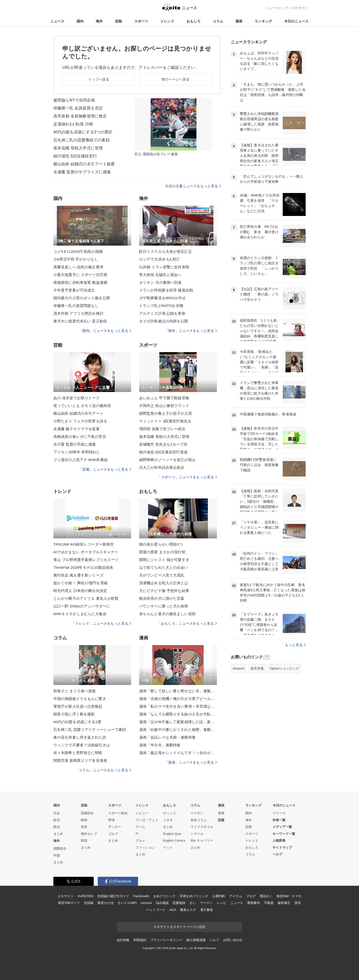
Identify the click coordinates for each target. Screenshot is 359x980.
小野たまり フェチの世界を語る (80, 421)
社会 (57, 813)
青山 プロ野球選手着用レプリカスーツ (86, 560)
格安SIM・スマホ (289, 896)
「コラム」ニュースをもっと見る (103, 770)
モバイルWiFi (127, 903)
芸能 (118, 21)
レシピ (222, 903)
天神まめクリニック (194, 896)
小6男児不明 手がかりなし (76, 259)
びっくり (170, 813)
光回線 (89, 903)
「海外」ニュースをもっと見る (191, 331)
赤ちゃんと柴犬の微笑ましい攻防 (167, 614)
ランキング (263, 21)
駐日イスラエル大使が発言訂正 (166, 251)
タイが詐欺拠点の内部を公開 (164, 321)
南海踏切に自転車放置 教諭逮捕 (80, 282)
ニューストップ (277, 8)
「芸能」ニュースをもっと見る (105, 469)
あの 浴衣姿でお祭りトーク (77, 398)
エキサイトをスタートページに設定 (179, 927)
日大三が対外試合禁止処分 (162, 467)
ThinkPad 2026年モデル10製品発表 (83, 567)
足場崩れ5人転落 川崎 (73, 124)
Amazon (239, 668)
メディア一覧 (282, 827)
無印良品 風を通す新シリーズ (78, 575)
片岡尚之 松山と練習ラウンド (164, 406)
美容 (298, 903)
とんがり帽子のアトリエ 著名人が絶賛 (86, 598)
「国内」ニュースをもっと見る (105, 331)
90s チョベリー (202, 840)
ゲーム (140, 827)
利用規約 (140, 940)
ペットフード (156, 910)
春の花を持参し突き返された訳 (80, 737)
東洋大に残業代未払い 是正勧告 (80, 321)
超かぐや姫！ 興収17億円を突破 (81, 583)
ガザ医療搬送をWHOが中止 (163, 298)
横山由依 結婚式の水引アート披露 (84, 164)
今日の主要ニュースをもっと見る (193, 186)
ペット (168, 847)
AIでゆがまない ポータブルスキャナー (86, 552)
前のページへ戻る (176, 79)
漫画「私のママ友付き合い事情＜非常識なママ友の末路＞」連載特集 (178, 706)
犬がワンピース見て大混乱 (162, 575)
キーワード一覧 (284, 834)
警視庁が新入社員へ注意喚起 (78, 706)
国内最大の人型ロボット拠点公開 (82, 298)
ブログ (251, 896)
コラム (218, 21)
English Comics (174, 840)
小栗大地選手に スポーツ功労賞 (80, 275)
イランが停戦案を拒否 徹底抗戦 (166, 290)
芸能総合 (87, 813)
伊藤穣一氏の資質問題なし (76, 306)
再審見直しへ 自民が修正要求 (78, 267)
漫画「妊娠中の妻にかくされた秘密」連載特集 (178, 730)
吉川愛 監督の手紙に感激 (75, 444)
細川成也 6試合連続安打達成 (163, 452)
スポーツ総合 (118, 813)
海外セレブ (89, 834)
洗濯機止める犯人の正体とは (164, 583)
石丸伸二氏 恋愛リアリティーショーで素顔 (90, 730)
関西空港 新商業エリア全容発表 (80, 760)
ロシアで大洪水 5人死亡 (160, 259)
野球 (111, 820)
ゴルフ (113, 834)
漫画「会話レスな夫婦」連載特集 (167, 737)
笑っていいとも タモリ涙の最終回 (82, 406)
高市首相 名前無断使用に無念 (80, 116)
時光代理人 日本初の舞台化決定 (80, 591)
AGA (173, 910)
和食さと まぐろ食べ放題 (75, 691)
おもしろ (193, 21)
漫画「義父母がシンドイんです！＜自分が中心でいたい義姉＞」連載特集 (178, 753)
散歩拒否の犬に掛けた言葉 (162, 598)
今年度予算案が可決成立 (74, 290)
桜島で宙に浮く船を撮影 (74, 714)
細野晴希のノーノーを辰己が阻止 (167, 460)
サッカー (115, 827)
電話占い (266, 896)
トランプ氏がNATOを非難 (161, 306)
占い (193, 903)
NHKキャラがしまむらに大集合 (80, 614)
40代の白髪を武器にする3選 (77, 722)
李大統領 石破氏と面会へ (160, 275)
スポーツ (141, 21)
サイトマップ (282, 847)
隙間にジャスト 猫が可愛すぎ (164, 560)
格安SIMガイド (69, 903)
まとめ (58, 834)
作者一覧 (279, 820)
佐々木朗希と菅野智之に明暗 (78, 753)
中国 (57, 855)
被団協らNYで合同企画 (74, 100)
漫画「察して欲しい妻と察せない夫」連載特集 (178, 691)
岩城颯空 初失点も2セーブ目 (163, 444)
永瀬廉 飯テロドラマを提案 (77, 429)
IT (137, 834)
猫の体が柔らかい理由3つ (161, 544)
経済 (57, 820)
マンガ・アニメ (147, 820)
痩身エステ (188, 910)
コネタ (168, 820)
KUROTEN (85, 896)
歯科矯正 (284, 903)
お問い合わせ (233, 940)
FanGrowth (141, 896)
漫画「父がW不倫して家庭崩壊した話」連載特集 (178, 722)
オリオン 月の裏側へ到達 (160, 282)
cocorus (146, 903)
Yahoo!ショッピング (284, 668)
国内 (80, 21)
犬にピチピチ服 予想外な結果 (164, 591)
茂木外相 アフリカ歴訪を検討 (78, 313)
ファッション (145, 847)
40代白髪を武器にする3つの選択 (83, 132)
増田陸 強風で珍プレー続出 (162, 429)
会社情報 (123, 940)
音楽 (84, 827)
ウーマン (206, 903)
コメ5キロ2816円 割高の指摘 (78, 251)
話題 (221, 820)
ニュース (57, 21)
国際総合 (60, 848)
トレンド (167, 21)
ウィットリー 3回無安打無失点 (165, 421)
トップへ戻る (99, 79)
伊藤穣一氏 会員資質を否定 (78, 108)
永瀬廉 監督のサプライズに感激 (82, 172)
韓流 (84, 840)
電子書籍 (207, 910)
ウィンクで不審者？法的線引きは (82, 745)
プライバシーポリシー (166, 940)
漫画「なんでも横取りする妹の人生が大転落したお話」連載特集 (178, 714)
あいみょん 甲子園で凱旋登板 (164, 398)
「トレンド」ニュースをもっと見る (101, 623)
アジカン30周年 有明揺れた (77, 452)
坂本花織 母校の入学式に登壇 (164, 437)
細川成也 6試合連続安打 (75, 156)
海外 (99, 21)
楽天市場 (257, 668)
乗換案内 (253, 903)
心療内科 (219, 896)
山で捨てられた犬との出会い (164, 567)
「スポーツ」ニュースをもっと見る (187, 477)
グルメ (140, 840)
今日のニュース (296, 21)
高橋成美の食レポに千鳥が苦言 (80, 437)
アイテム (235, 896)
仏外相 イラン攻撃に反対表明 (164, 267)
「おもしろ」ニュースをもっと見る (187, 623)
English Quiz (172, 834)
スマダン (197, 813)
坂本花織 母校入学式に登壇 (78, 148)
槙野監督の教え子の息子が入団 (166, 413)
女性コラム (199, 820)
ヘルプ (277, 854)
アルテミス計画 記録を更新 (162, 313)
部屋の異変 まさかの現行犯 (162, 552)
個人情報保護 (196, 940)
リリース (279, 813)
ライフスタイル (202, 827)
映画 (84, 820)
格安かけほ (105, 903)
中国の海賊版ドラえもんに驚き (80, 699)
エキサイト (300, 8)
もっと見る (295, 645)
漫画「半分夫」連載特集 (160, 745)
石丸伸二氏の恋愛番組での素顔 (82, 140)
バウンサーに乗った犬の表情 (164, 606)
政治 (57, 827)
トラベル (197, 834)
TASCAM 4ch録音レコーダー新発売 (84, 544)
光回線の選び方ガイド (113, 896)
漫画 (239, 21)
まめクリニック (164, 896)
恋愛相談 (179, 903)
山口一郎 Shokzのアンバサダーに (82, 606)
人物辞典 (279, 840)
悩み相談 (162, 903)
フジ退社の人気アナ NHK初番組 (81, 460)
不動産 (269, 903)
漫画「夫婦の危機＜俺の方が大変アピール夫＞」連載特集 (178, 699)
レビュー (142, 813)
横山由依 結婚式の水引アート (78, 413)
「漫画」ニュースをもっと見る (191, 762)
